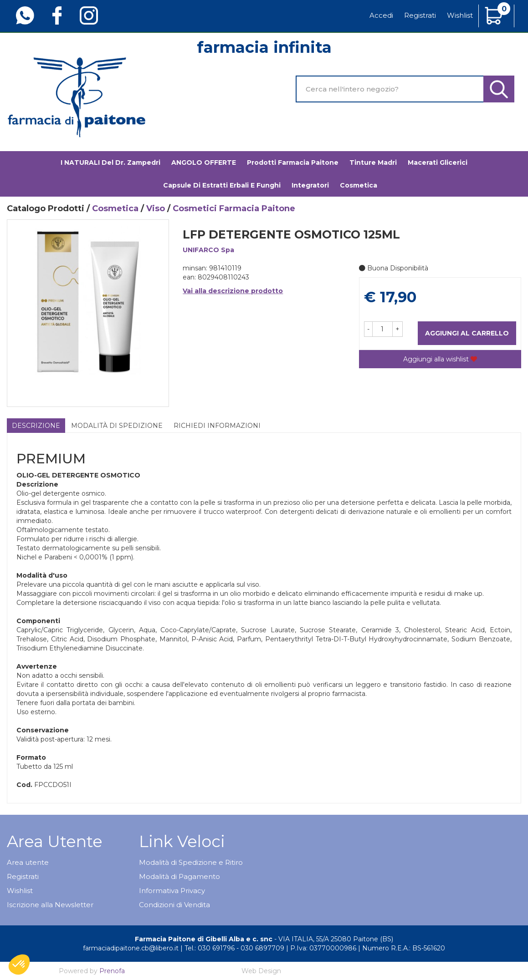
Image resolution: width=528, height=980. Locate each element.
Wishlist (460, 15)
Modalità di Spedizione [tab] (117, 426)
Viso (156, 208)
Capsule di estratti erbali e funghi (222, 185)
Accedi (381, 15)
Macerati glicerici (438, 162)
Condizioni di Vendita (174, 905)
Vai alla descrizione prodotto (233, 291)
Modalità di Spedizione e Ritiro (191, 862)
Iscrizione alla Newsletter (50, 905)
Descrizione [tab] (36, 426)
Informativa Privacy (172, 891)
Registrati (420, 15)
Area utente (28, 862)
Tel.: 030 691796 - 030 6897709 (234, 948)
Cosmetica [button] (359, 185)
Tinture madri (373, 162)
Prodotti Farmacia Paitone (293, 162)
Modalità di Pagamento (179, 876)
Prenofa (112, 971)
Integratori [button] (310, 185)
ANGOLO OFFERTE (204, 162)
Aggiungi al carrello (467, 333)
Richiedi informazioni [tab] (217, 426)
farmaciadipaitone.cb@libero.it (131, 948)
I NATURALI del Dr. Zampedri (110, 162)
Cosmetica (115, 208)
